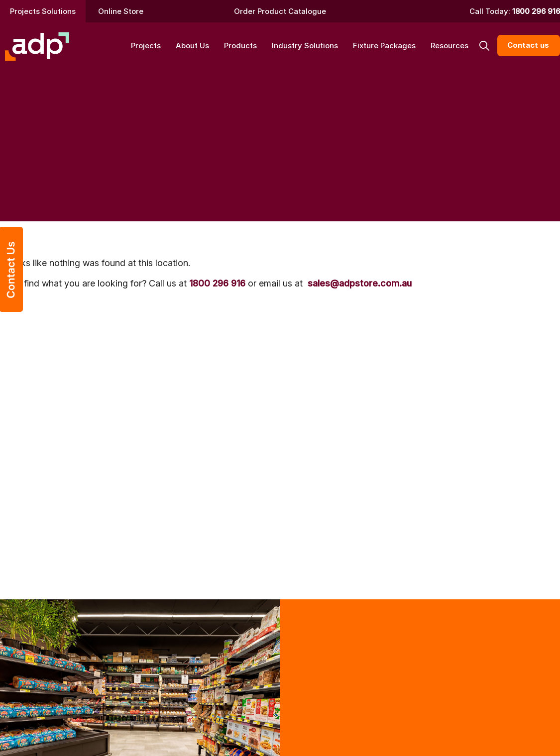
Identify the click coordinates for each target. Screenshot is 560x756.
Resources (449, 46)
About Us (192, 46)
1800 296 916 (536, 11)
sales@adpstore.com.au (360, 283)
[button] (484, 46)
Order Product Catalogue (280, 11)
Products (240, 46)
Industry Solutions (305, 46)
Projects (146, 46)
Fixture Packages (384, 46)
